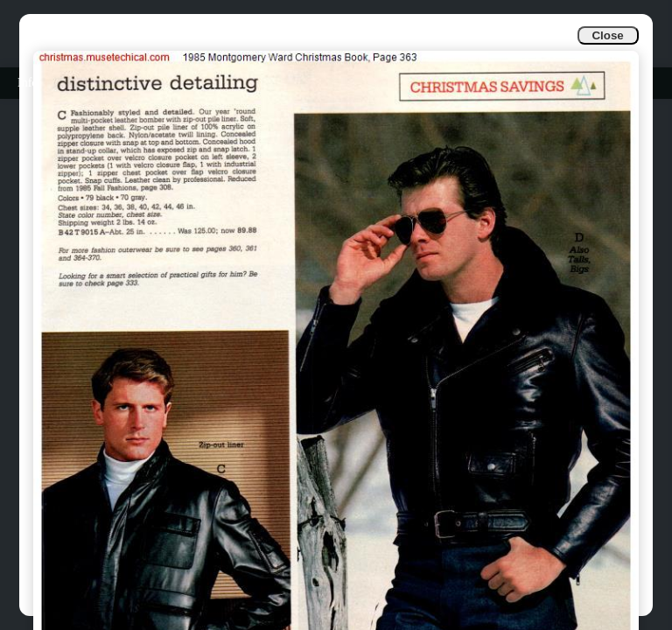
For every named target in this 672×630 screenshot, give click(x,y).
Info (28, 83)
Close (607, 35)
